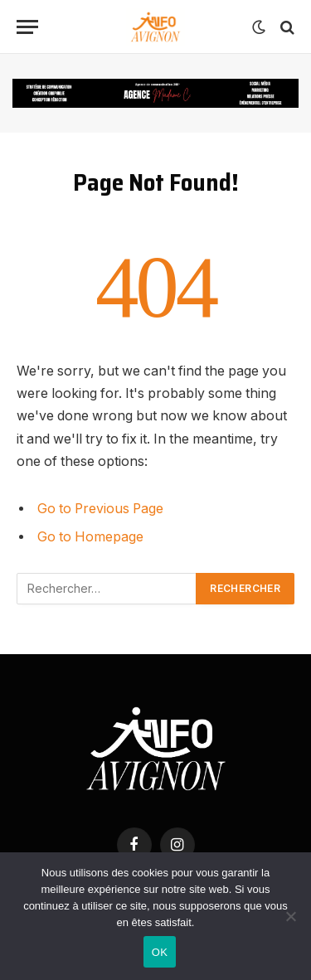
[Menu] (27, 27)
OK (160, 952)
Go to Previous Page (100, 509)
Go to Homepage (90, 537)
